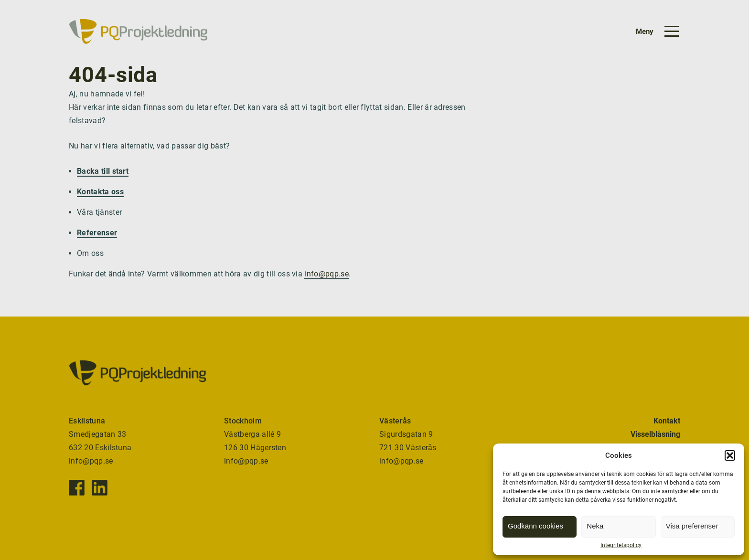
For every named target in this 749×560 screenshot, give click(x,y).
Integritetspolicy (621, 545)
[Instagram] (100, 488)
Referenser (97, 233)
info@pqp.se (326, 274)
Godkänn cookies (535, 526)
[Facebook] (77, 488)
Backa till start (103, 171)
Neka (595, 526)
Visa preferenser (692, 526)
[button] (730, 455)
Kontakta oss (100, 192)
